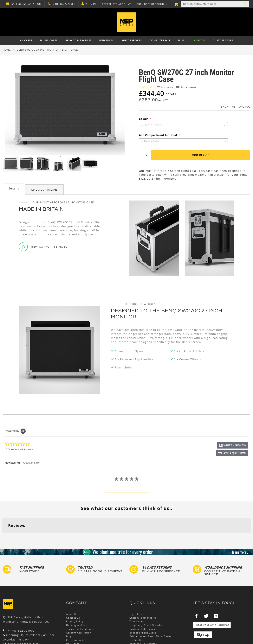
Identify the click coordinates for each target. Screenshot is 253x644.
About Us (72, 590)
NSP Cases (73, 620)
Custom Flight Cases (142, 605)
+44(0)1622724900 (62, 4)
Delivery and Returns (79, 601)
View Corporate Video (43, 247)
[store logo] (127, 22)
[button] (151, 4)
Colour (144, 119)
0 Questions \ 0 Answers (19, 449)
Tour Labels (137, 598)
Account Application (79, 609)
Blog (69, 612)
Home (7, 50)
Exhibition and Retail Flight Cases (150, 612)
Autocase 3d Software (143, 620)
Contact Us (73, 594)
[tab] (14, 189)
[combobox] (215, 4)
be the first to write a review (126, 489)
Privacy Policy (75, 598)
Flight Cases (137, 590)
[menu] (126, 41)
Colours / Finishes (44, 190)
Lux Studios (137, 616)
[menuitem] (26, 41)
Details (14, 188)
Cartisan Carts (75, 616)
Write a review (165, 87)
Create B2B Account (116, 4)
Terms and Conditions (80, 605)
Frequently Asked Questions (147, 601)
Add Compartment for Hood (158, 135)
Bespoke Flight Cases (143, 609)
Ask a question (189, 87)
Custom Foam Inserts (143, 594)
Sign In (90, 4)
